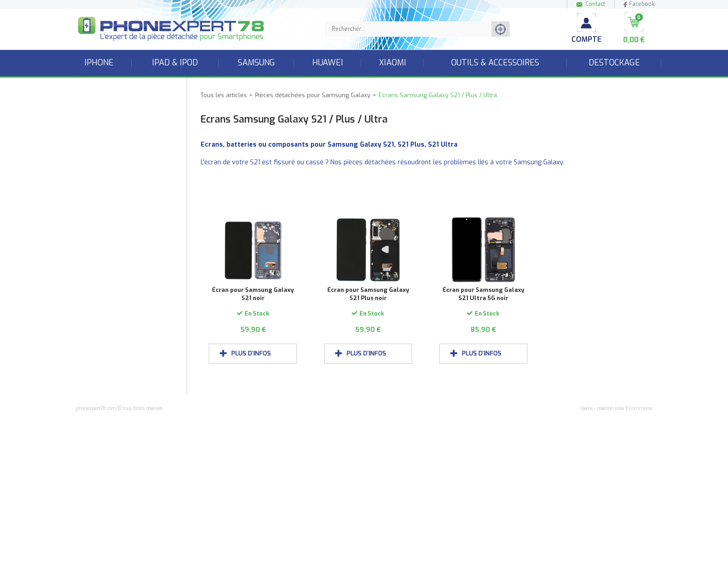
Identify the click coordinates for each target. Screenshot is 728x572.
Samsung (256, 63)
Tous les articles (224, 95)
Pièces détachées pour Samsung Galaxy (313, 95)
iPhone (99, 63)
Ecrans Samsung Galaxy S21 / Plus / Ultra (438, 95)
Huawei (328, 63)
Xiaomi (393, 63)
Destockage (614, 63)
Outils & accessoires (495, 63)
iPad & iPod (175, 63)
